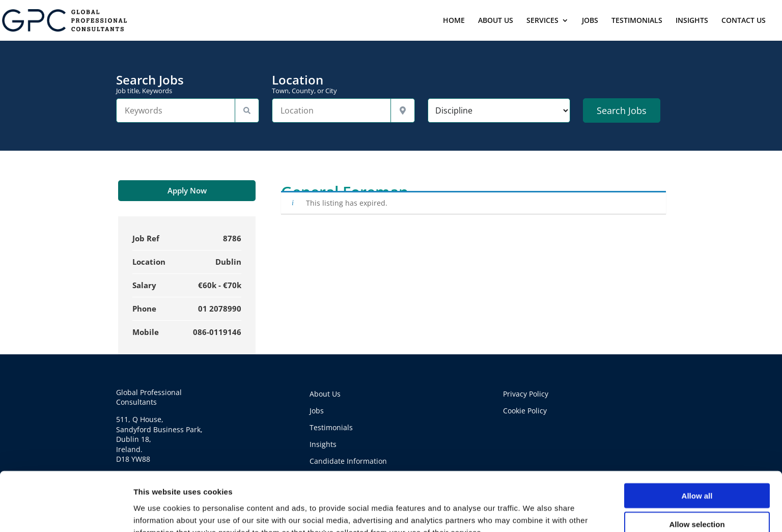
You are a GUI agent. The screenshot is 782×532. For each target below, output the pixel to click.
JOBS (590, 21)
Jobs (317, 411)
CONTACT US (744, 21)
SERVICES (542, 21)
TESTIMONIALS (637, 21)
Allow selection (697, 471)
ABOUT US (496, 21)
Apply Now (187, 190)
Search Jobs (188, 84)
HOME (454, 21)
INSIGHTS (692, 21)
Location (343, 84)
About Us (325, 394)
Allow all (697, 442)
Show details (534, 512)
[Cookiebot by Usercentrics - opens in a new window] (66, 512)
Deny (697, 500)
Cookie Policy (525, 411)
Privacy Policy (526, 394)
